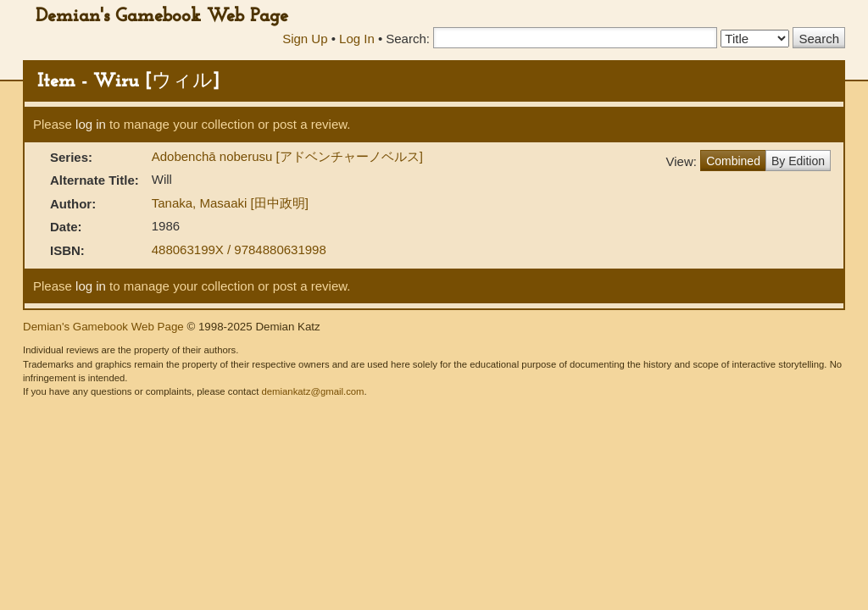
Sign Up (305, 39)
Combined (733, 161)
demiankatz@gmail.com (312, 391)
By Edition (798, 161)
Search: (408, 39)
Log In (357, 39)
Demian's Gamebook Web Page (162, 17)
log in (91, 124)
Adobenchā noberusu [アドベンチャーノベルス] (287, 156)
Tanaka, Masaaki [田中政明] (230, 203)
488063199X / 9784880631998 (239, 250)
